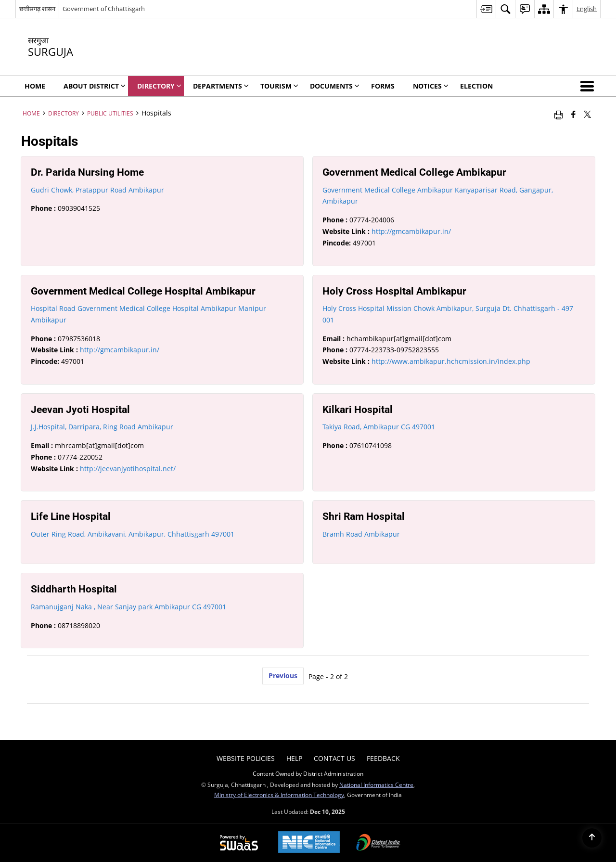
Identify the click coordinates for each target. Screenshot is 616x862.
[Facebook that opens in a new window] (573, 114)
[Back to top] (592, 838)
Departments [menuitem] (221, 86)
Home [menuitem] (35, 86)
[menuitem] (486, 9)
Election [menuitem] (476, 86)
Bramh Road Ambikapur (361, 534)
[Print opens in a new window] (558, 114)
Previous (283, 675)
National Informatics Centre (376, 785)
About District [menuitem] (95, 86)
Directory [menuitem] (159, 86)
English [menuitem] (587, 9)
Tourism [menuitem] (279, 86)
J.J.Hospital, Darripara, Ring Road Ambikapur (102, 427)
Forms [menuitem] (383, 86)
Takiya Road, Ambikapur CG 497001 (379, 427)
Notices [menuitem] (431, 86)
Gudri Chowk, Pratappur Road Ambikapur (97, 190)
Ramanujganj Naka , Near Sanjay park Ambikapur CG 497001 (128, 607)
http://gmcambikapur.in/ (411, 231)
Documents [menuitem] (335, 86)
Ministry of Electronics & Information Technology (279, 795)
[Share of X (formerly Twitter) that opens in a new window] (587, 114)
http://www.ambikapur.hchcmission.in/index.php (451, 361)
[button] (589, 86)
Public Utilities (110, 113)
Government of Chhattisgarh (104, 9)
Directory (64, 113)
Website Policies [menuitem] (246, 758)
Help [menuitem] (294, 758)
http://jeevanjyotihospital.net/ (128, 469)
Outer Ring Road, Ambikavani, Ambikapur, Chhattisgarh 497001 (133, 534)
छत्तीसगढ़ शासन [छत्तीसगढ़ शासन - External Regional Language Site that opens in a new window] (37, 9)
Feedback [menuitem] (383, 758)
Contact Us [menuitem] (334, 758)
